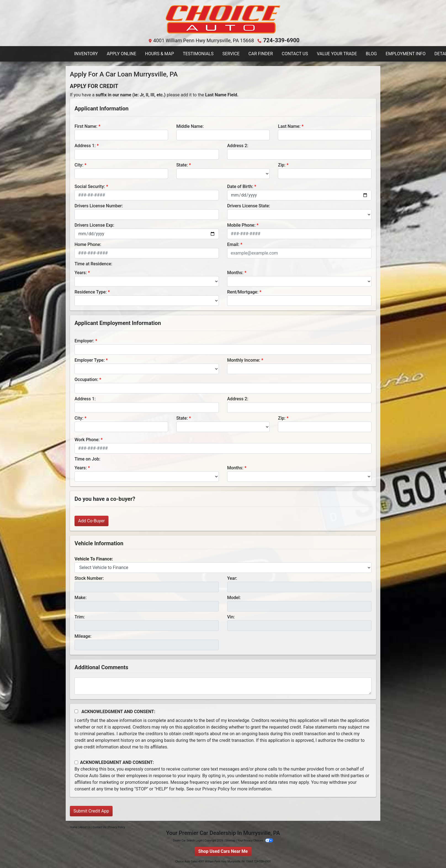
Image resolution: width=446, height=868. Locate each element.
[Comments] (223, 686)
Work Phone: (87, 439)
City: (79, 165)
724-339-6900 (281, 40)
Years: (81, 272)
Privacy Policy (216, 789)
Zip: (282, 165)
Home (74, 827)
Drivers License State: (249, 206)
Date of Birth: (240, 186)
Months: (235, 272)
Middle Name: (190, 126)
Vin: (231, 617)
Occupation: (86, 379)
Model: (234, 597)
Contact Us (99, 827)
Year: (232, 578)
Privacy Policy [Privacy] (117, 827)
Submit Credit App (91, 811)
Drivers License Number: (99, 206)
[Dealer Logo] (223, 20)
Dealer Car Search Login (188, 840)
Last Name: (289, 126)
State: (182, 165)
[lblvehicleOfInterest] (223, 567)
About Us (85, 827)
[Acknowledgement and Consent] (76, 711)
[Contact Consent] (76, 762)
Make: (81, 597)
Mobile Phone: (241, 225)
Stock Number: (89, 578)
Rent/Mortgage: (243, 292)
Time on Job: (87, 459)
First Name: (86, 126)
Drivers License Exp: (94, 225)
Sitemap (230, 840)
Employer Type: (90, 360)
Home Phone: (88, 244)
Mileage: (83, 636)
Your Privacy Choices (255, 840)
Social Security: (90, 186)
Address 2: (238, 145)
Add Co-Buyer (91, 521)
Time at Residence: (93, 264)
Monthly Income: (244, 360)
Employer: (84, 341)
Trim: (80, 617)
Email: (233, 244)
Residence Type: (91, 292)
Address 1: (85, 145)
